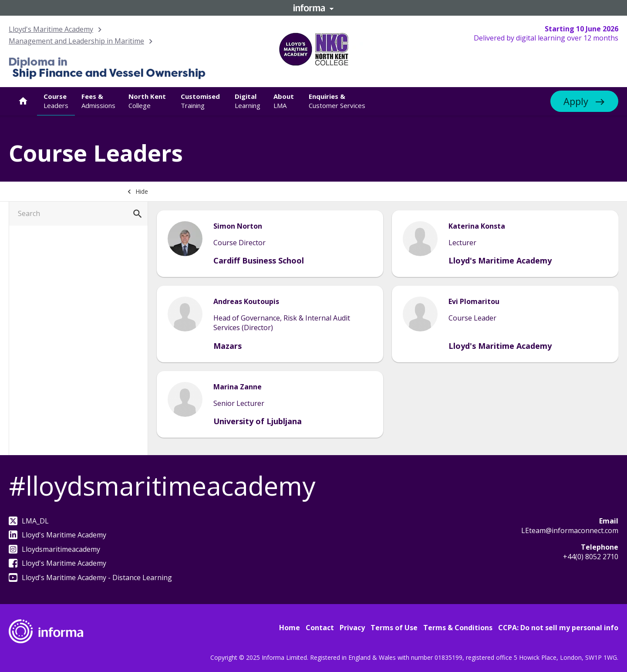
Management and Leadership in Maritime (76, 41)
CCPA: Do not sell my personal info (558, 628)
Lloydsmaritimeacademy (54, 549)
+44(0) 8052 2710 (591, 557)
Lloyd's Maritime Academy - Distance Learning (90, 577)
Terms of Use (394, 628)
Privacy (352, 628)
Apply (576, 101)
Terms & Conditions (458, 628)
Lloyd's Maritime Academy (51, 29)
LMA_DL (29, 521)
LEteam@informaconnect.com (570, 530)
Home (290, 628)
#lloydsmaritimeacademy (162, 486)
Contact (320, 628)
